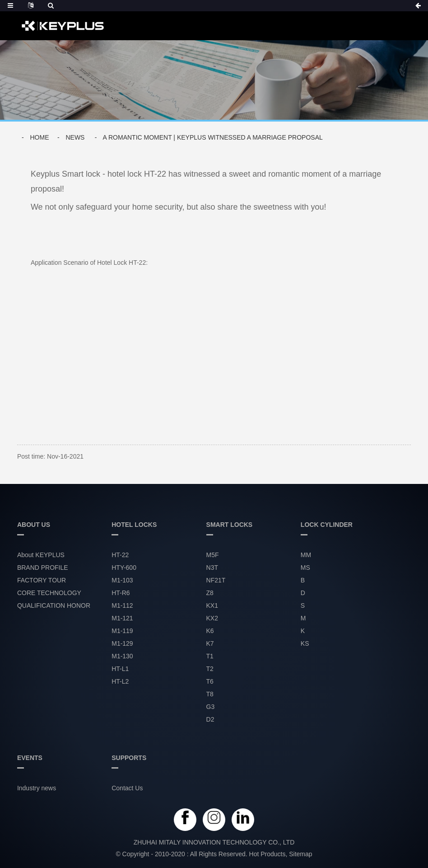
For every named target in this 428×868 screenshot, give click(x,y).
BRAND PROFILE (43, 568)
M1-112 (122, 606)
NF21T (216, 581)
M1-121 (122, 619)
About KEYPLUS (41, 555)
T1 (210, 657)
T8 (210, 694)
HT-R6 (121, 593)
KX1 (212, 606)
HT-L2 (120, 682)
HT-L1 (120, 669)
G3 (211, 707)
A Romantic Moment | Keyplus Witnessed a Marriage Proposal (213, 137)
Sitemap (300, 854)
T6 (210, 682)
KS (305, 644)
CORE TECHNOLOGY (49, 593)
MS (305, 568)
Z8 (210, 593)
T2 (210, 669)
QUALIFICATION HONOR (54, 606)
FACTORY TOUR (42, 581)
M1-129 (122, 644)
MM (306, 555)
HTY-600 (124, 568)
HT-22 (120, 555)
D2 (210, 720)
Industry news (37, 788)
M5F (213, 555)
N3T (212, 568)
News (75, 137)
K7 (210, 644)
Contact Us (127, 788)
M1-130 (122, 657)
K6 (210, 631)
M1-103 (122, 581)
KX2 (212, 619)
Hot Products (267, 854)
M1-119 (122, 631)
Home (39, 137)
